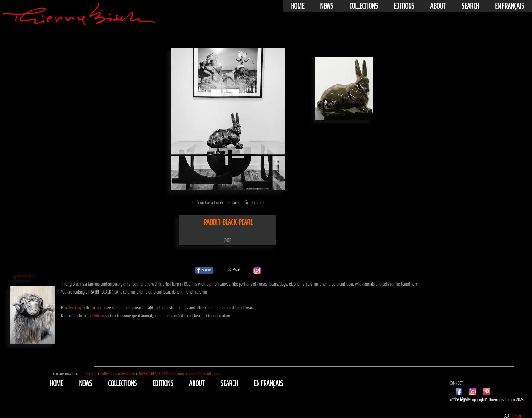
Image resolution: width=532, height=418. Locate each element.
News (327, 6)
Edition (99, 316)
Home (298, 6)
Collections (364, 6)
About (438, 6)
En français (509, 6)
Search (470, 6)
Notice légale (460, 399)
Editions (404, 6)
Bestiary (75, 308)
